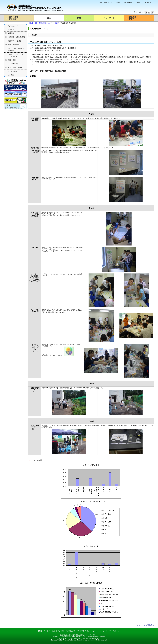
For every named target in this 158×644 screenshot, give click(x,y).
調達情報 (11, 33)
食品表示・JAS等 (134, 18)
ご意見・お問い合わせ (105, 2)
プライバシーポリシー (89, 631)
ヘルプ (118, 2)
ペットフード (109, 18)
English (138, 2)
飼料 (79, 18)
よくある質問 (12, 71)
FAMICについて (13, 26)
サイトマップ (148, 2)
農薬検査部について (45, 23)
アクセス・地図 (49, 631)
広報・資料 (12, 60)
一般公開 (56, 23)
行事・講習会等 (13, 45)
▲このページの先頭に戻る (146, 625)
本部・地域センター (15, 67)
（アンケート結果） (56, 42)
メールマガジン (13, 64)
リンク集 (11, 75)
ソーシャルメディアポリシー (110, 631)
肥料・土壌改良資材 (14, 18)
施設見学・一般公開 (15, 41)
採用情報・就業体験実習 (16, 37)
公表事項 (11, 30)
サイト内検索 (128, 2)
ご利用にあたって (72, 631)
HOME (31, 23)
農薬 (49, 18)
